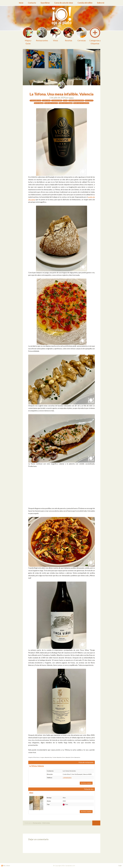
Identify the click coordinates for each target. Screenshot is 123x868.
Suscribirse (45, 3)
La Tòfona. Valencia (37, 766)
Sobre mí (101, 3)
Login (120, 865)
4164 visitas (46, 823)
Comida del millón (85, 3)
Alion (31, 793)
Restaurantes (37, 823)
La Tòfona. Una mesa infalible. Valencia (62, 94)
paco (71, 98)
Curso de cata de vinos (64, 3)
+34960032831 (67, 778)
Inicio (21, 3)
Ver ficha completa (86, 783)
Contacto (32, 3)
